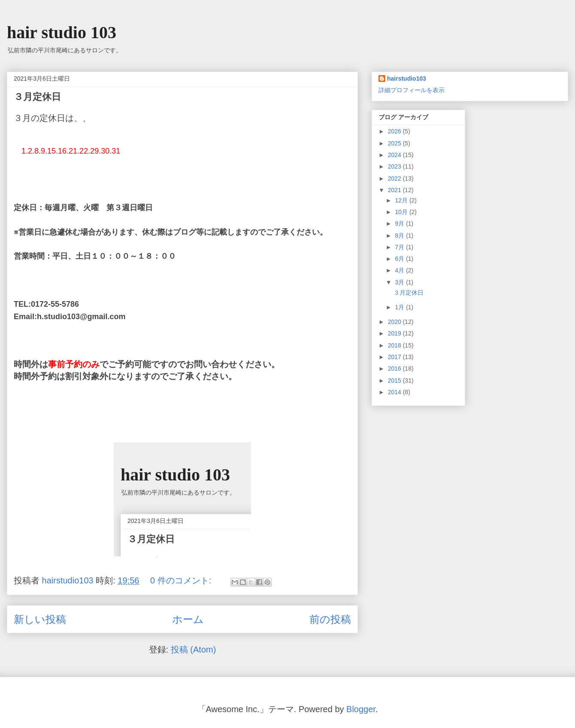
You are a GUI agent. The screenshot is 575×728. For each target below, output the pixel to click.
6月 (400, 259)
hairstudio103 (407, 79)
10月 (402, 212)
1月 (400, 307)
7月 (400, 247)
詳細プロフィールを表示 (412, 90)
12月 (402, 200)
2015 (395, 381)
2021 (395, 190)
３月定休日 (37, 97)
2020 (395, 322)
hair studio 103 (62, 32)
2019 (395, 333)
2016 (395, 369)
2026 (395, 131)
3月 (400, 282)
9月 (400, 224)
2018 (395, 345)
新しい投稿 (40, 619)
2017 (395, 357)
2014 (395, 392)
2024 (395, 155)
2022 (395, 178)
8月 (400, 236)
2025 (395, 143)
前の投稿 (330, 619)
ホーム (188, 619)
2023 (395, 166)
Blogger (361, 709)
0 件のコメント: (182, 580)
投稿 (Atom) (194, 649)
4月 (400, 270)
